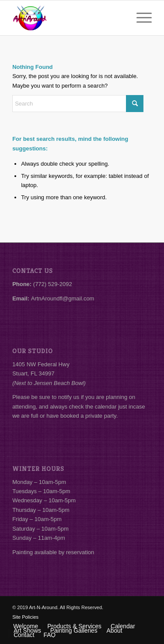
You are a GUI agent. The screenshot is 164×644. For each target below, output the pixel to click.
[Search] (78, 104)
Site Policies (25, 617)
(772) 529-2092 (53, 284)
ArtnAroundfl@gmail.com (63, 298)
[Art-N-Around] (68, 18)
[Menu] (140, 18)
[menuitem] (140, 18)
